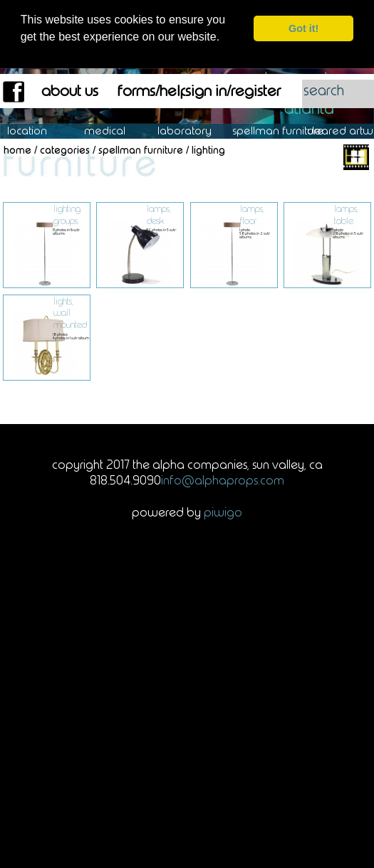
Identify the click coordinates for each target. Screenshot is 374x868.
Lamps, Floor (252, 214)
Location (37, 131)
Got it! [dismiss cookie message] (303, 28)
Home (17, 149)
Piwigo (223, 512)
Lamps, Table (346, 214)
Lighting (208, 149)
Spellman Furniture (286, 131)
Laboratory (192, 131)
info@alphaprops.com (223, 480)
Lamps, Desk (159, 214)
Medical (112, 131)
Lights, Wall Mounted (70, 312)
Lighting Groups (67, 214)
